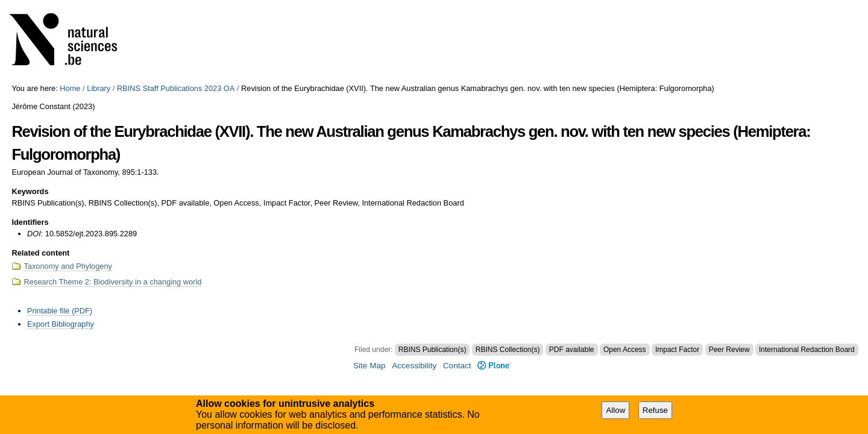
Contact (457, 366)
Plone (494, 366)
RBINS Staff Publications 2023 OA (176, 88)
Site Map (370, 366)
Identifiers (30, 222)
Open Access (625, 350)
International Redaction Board (807, 350)
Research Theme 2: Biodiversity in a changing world (112, 282)
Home (70, 88)
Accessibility (414, 366)
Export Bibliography (61, 324)
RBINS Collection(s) (508, 350)
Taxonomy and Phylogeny (68, 266)
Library (99, 88)
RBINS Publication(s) (432, 350)
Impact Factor (677, 350)
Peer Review (729, 350)
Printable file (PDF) (60, 311)
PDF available (572, 350)
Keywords (30, 191)
